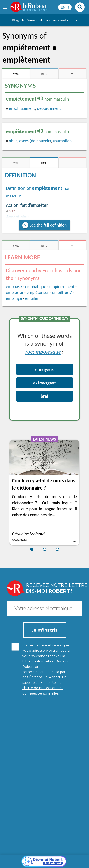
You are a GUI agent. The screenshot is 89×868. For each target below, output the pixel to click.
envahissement (22, 108)
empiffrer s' (62, 293)
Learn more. (72, 846)
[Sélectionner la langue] (65, 7)
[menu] (5, 7)
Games (31, 20)
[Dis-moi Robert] (44, 753)
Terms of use (72, 858)
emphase (14, 287)
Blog (13, 20)
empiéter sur (38, 293)
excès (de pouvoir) (35, 141)
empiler (32, 298)
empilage (14, 298)
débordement (49, 108)
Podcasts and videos (62, 20)
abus (13, 141)
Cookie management (43, 858)
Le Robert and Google (45, 863)
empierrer (15, 293)
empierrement (62, 287)
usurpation (62, 141)
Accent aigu (17, 217)
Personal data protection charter (40, 854)
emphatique (36, 287)
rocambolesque (43, 351)
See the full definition (48, 225)
